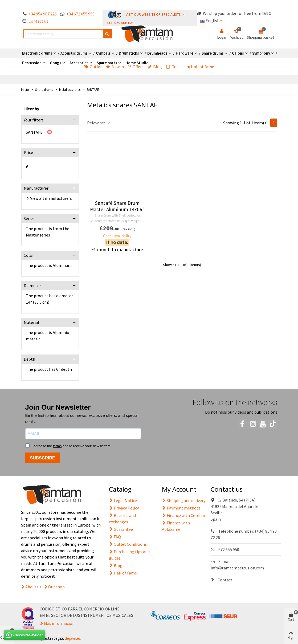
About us (33, 587)
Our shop (56, 587)
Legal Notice (123, 500)
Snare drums (213, 53)
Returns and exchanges (122, 518)
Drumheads (157, 53)
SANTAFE (34, 132)
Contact (222, 580)
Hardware (185, 53)
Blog (155, 67)
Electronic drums (37, 53)
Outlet (93, 67)
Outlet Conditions (128, 544)
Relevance (99, 123)
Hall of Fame (201, 67)
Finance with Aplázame (176, 526)
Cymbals (103, 53)
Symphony (261, 53)
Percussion (32, 63)
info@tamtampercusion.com (237, 568)
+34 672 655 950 (80, 14)
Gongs (56, 63)
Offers (136, 67)
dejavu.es (73, 638)
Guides (175, 67)
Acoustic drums (74, 53)
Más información (59, 623)
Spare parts (107, 63)
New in (115, 67)
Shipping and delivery (184, 500)
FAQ (115, 537)
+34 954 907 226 (43, 14)
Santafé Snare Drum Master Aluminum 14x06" (117, 206)
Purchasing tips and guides (129, 555)
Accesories (79, 63)
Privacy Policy (124, 508)
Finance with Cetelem (184, 515)
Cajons (238, 53)
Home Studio (137, 63)
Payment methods (181, 508)
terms (57, 446)
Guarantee (121, 529)
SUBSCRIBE (43, 458)
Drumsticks (129, 53)
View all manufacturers (51, 198)
